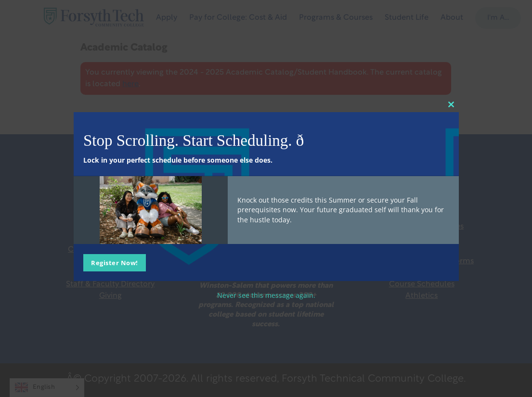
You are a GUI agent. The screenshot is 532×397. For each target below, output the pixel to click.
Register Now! (115, 263)
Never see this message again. (266, 295)
